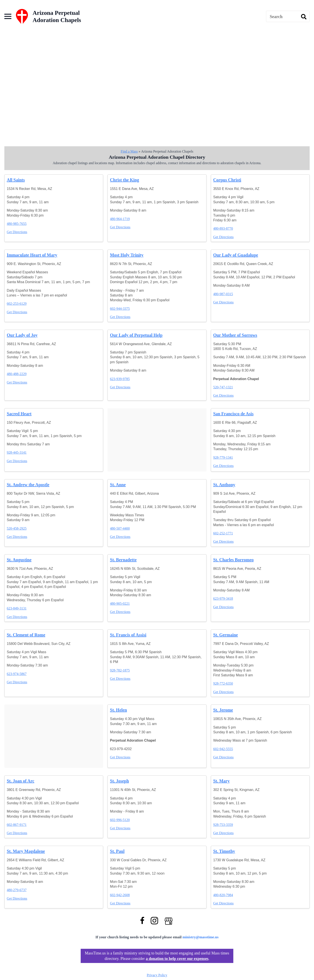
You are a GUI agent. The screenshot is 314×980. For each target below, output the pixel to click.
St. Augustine (19, 560)
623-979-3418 (223, 599)
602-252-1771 (223, 533)
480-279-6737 (17, 890)
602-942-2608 (120, 895)
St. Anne (118, 485)
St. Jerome (223, 710)
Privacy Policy (157, 975)
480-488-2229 (17, 374)
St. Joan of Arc (20, 781)
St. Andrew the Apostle (28, 485)
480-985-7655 (17, 224)
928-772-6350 (223, 683)
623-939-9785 (120, 379)
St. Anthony (224, 485)
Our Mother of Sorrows (235, 335)
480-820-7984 (223, 895)
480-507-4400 (120, 528)
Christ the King (124, 180)
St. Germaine (226, 635)
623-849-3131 (17, 608)
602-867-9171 (17, 825)
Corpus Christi (227, 180)
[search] (304, 17)
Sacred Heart (19, 414)
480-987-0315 (223, 294)
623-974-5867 (17, 674)
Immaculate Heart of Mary (32, 255)
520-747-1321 (223, 387)
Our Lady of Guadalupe (236, 255)
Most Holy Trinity (127, 255)
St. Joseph (119, 781)
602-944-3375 (120, 309)
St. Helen (118, 710)
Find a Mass (129, 151)
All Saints (16, 180)
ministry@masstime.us (201, 937)
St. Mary (222, 781)
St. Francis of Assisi (128, 635)
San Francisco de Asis (233, 414)
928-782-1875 (120, 670)
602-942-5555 (223, 749)
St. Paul (117, 851)
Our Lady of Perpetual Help (136, 335)
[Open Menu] (8, 16)
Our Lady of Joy (22, 335)
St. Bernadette (123, 560)
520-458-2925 (17, 528)
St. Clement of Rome (26, 635)
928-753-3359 (223, 825)
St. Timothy (224, 851)
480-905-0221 (120, 604)
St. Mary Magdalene (26, 851)
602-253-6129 (17, 304)
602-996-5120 (120, 820)
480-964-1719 (120, 219)
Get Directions (17, 232)
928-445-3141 (17, 452)
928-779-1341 (223, 457)
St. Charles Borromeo (234, 560)
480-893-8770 (223, 228)
